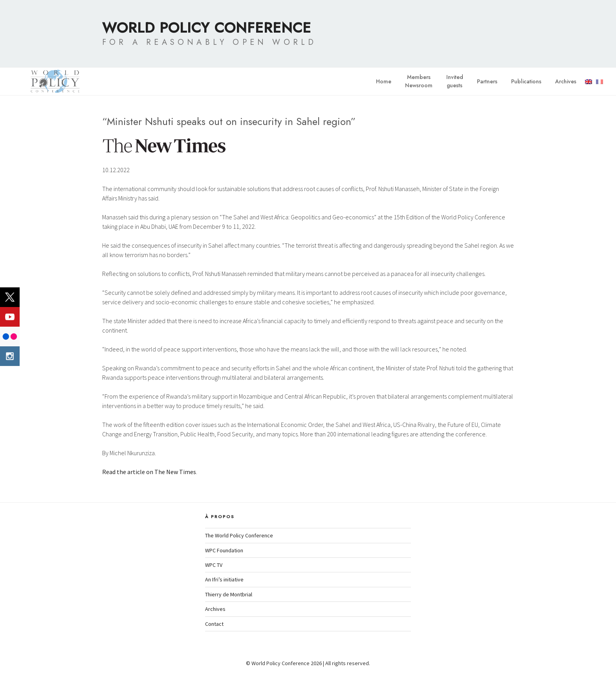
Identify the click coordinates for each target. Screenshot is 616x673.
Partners (487, 81)
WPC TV (214, 565)
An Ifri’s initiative (224, 579)
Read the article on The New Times (149, 472)
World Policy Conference (207, 28)
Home (384, 81)
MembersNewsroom (419, 81)
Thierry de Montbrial (229, 594)
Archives (566, 81)
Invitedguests (455, 81)
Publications (526, 81)
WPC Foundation (224, 550)
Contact (214, 624)
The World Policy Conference (239, 535)
